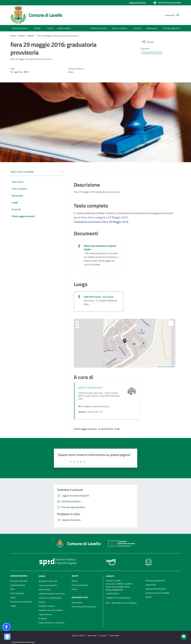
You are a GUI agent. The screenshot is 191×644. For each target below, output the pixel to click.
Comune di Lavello (46, 15)
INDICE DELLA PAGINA (22, 172)
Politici (13, 598)
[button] (167, 3)
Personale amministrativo (21, 602)
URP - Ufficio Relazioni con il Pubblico (121, 603)
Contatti (110, 576)
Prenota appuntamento (155, 581)
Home (13, 36)
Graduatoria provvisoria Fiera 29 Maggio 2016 (101, 222)
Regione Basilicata (137, 3)
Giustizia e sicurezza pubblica (51, 610)
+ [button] (77, 322)
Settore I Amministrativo (90, 388)
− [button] (77, 326)
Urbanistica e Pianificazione (50, 598)
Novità (22, 36)
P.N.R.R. (149, 597)
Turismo (42, 602)
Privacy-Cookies (78, 635)
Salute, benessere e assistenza (52, 623)
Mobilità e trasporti (47, 606)
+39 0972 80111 (113, 594)
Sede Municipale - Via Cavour (99, 297)
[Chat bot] (184, 637)
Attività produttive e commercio (52, 594)
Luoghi (13, 606)
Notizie (31, 36)
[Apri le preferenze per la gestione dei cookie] (7, 637)
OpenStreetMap (170, 367)
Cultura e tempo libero (48, 585)
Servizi (42, 576)
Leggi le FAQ (151, 585)
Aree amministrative (19, 581)
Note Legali (92, 635)
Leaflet (160, 367)
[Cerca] (178, 15)
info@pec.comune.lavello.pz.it (118, 598)
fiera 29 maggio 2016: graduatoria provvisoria (58, 36)
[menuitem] (99, 28)
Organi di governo (18, 585)
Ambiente (43, 619)
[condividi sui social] (148, 42)
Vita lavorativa (45, 589)
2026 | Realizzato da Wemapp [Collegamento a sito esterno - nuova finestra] (23, 642)
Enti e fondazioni (17, 593)
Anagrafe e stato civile (48, 581)
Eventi (74, 589)
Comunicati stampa (80, 585)
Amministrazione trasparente (84, 607)
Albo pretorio (77, 602)
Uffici (13, 589)
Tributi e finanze (45, 614)
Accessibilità (114, 635)
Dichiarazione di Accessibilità (157, 593)
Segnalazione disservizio (156, 589)
